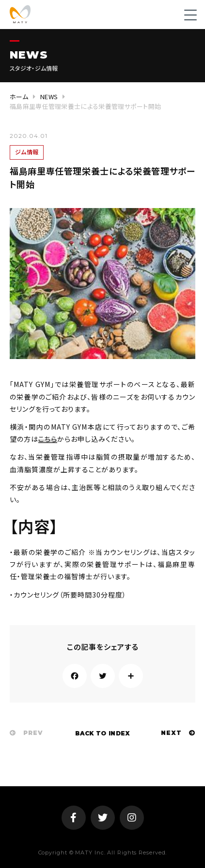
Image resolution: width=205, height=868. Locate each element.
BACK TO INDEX (103, 733)
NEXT (178, 733)
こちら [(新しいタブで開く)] (48, 439)
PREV (26, 733)
